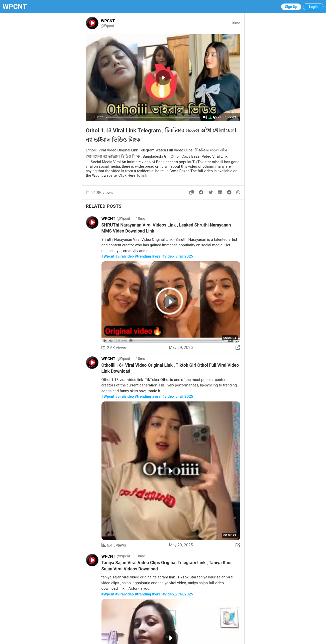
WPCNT (15, 7)
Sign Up (291, 7)
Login (313, 7)
